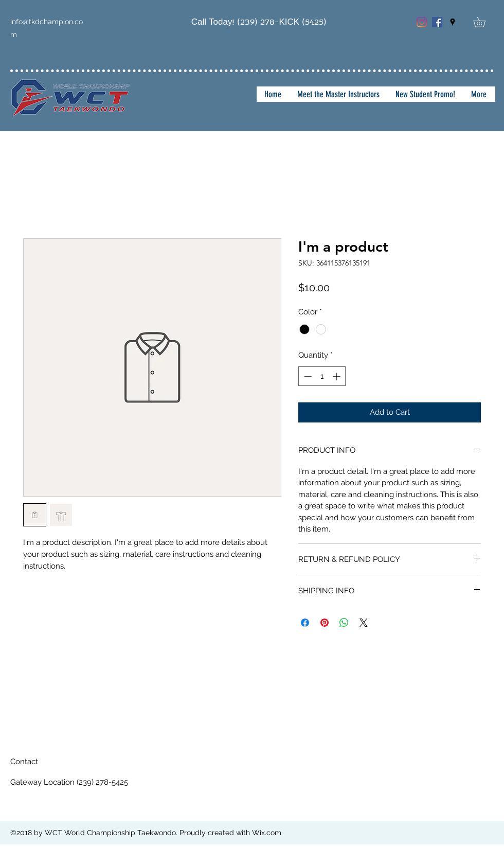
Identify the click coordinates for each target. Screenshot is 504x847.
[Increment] (338, 376)
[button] (484, 22)
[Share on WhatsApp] (344, 623)
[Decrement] (307, 376)
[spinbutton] (322, 376)
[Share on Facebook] (305, 623)
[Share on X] (364, 623)
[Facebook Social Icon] (437, 22)
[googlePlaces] (453, 22)
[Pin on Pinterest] (325, 623)
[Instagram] (422, 22)
